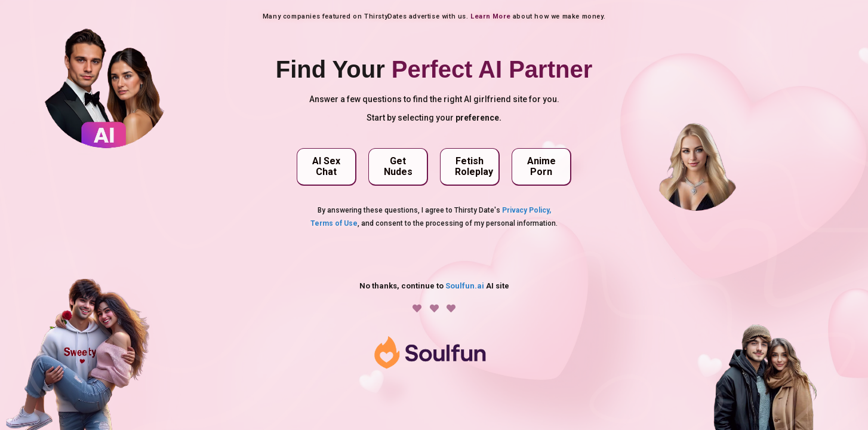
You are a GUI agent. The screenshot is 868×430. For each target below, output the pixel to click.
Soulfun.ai (465, 286)
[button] (327, 167)
